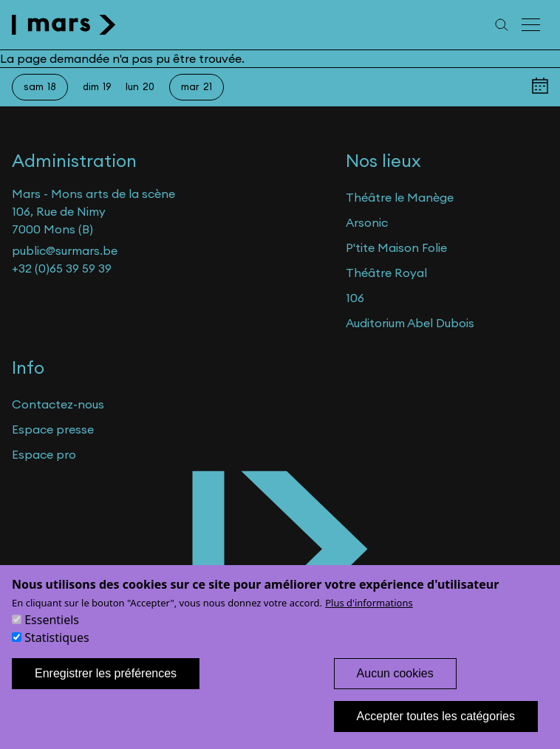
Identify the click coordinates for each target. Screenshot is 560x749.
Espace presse (53, 429)
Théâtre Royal (386, 273)
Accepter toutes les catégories (436, 730)
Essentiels (52, 634)
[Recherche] (502, 25)
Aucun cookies (395, 687)
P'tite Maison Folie (396, 247)
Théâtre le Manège (400, 197)
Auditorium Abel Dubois (410, 323)
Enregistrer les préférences (106, 687)
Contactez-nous (58, 404)
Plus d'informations (369, 617)
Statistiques (57, 651)
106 (355, 298)
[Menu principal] (532, 25)
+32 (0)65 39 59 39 (62, 268)
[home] (64, 25)
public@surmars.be (65, 250)
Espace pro (44, 454)
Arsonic (367, 222)
